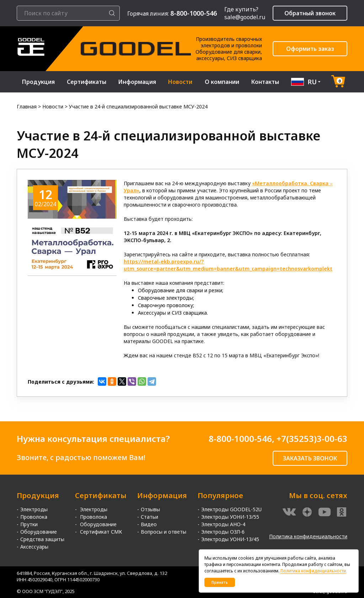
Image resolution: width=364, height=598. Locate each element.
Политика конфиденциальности (308, 536)
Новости (180, 82)
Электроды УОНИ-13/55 (230, 517)
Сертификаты (87, 82)
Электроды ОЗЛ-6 (223, 532)
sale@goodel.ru (245, 17)
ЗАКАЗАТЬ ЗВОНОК (310, 458)
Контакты (265, 82)
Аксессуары (34, 547)
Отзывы (150, 509)
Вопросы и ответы (164, 532)
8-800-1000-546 (240, 439)
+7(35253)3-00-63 (312, 439)
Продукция (38, 82)
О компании (222, 82)
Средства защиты (42, 539)
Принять (220, 582)
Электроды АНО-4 (223, 524)
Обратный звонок (310, 13)
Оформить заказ (310, 49)
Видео (149, 524)
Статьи (149, 517)
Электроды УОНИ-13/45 (230, 539)
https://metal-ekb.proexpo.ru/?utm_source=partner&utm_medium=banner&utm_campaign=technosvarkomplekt (228, 265)
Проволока (34, 517)
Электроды (34, 509)
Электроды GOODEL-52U (231, 509)
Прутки (29, 524)
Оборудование (39, 532)
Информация (137, 82)
